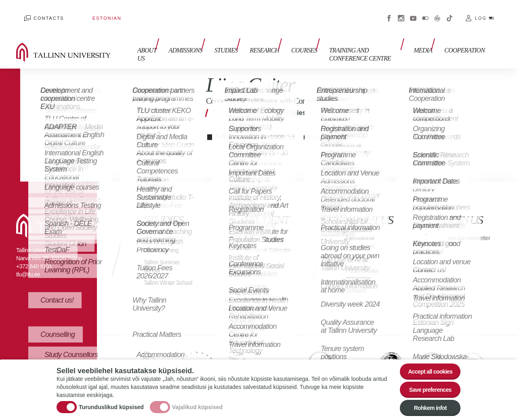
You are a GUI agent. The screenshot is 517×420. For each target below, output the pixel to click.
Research (252, 35)
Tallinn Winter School (162, 274)
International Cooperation (362, 230)
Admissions (181, 35)
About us (139, 39)
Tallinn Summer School (165, 254)
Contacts (41, 12)
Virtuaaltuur (437, 12)
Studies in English (168, 226)
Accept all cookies (425, 363)
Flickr (425, 12)
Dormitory (258, 282)
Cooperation (464, 35)
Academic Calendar (258, 242)
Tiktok (450, 12)
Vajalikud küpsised (197, 402)
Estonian (83, 12)
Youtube (413, 12)
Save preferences (425, 385)
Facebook (389, 12)
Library (254, 258)
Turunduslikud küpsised (111, 402)
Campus (256, 270)
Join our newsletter (460, 230)
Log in (485, 12)
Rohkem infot (425, 407)
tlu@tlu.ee (28, 262)
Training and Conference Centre (349, 39)
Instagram (401, 12)
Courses (288, 35)
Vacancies (359, 246)
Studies (218, 35)
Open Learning (164, 238)
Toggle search (505, 40)
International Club (268, 294)
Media (427, 35)
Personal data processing (364, 262)
